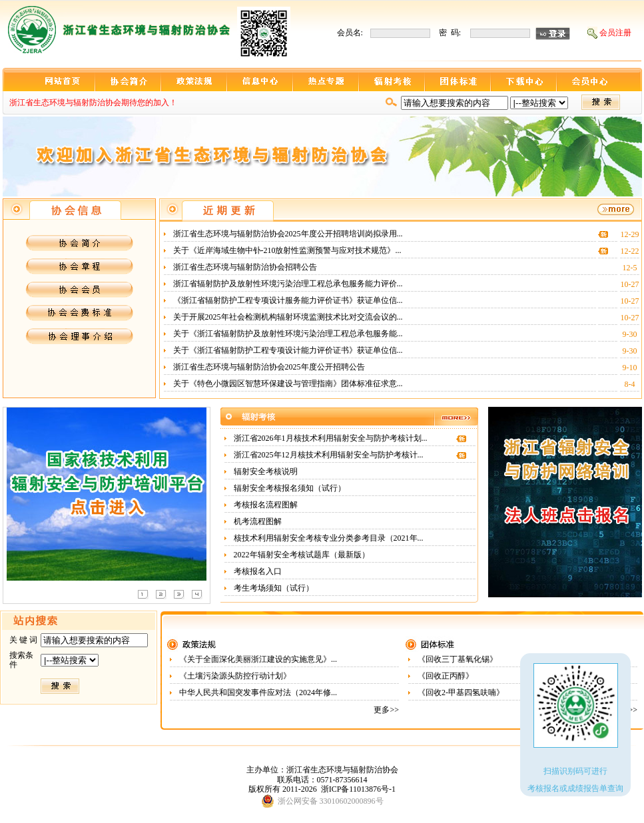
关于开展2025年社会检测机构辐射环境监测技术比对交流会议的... (288, 317)
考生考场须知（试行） (275, 588)
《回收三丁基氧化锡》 (459, 659)
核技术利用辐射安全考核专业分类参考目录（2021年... (329, 538)
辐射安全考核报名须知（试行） (291, 488)
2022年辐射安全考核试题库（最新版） (303, 555)
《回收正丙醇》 (447, 676)
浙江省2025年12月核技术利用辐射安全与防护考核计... (329, 455)
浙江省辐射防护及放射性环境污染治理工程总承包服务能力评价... (288, 284)
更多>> (386, 710)
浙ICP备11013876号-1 (358, 789)
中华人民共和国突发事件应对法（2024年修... (258, 692)
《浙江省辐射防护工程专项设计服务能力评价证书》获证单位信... (288, 300)
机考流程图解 (259, 521)
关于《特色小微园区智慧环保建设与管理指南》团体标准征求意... (288, 384)
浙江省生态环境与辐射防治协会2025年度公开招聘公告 (270, 367)
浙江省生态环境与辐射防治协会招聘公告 (246, 267)
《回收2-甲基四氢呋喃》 (462, 692)
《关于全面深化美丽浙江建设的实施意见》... (258, 659)
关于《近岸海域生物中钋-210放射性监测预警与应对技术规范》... (287, 250)
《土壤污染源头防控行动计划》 (236, 676)
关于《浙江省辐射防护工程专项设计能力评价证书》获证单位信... (288, 350)
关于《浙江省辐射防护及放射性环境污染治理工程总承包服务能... (288, 334)
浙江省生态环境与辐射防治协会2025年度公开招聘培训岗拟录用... (288, 234)
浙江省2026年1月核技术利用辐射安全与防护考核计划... (331, 438)
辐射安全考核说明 (267, 471)
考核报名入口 (259, 571)
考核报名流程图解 (267, 505)
